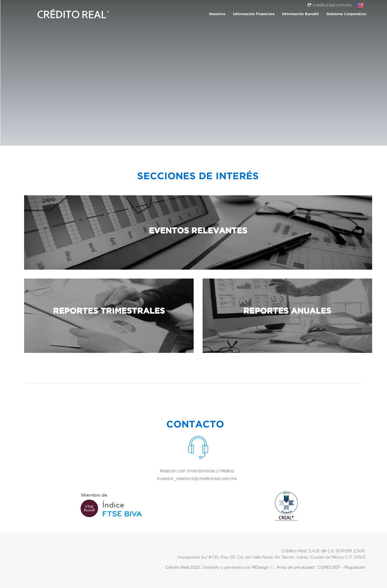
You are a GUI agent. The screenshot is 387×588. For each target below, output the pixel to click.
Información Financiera (254, 14)
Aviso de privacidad (295, 568)
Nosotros (217, 14)
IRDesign (260, 568)
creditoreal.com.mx (330, 5)
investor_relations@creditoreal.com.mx (198, 479)
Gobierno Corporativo (346, 14)
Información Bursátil (300, 14)
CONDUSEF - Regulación (343, 568)
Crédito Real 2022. (182, 568)
